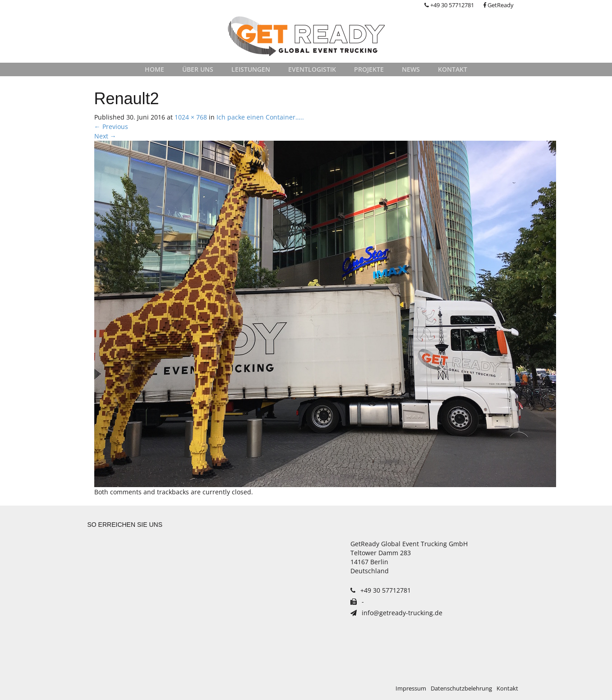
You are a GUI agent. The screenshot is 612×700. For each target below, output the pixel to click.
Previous (111, 127)
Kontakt (453, 69)
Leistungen (251, 69)
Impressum (411, 688)
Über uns (198, 69)
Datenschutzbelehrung (461, 688)
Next (105, 136)
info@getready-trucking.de (396, 613)
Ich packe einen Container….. (260, 117)
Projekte (369, 69)
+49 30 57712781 (449, 5)
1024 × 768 (191, 117)
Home (154, 69)
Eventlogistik (312, 69)
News (411, 69)
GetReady (498, 5)
